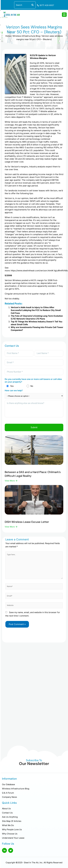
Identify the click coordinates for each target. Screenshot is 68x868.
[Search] (32, 5)
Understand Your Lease (13, 838)
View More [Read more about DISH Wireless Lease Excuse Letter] (10, 527)
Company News (9, 797)
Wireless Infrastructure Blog (26, 36)
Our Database (8, 784)
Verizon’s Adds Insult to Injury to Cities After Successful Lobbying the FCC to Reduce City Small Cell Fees (36, 310)
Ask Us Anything (10, 817)
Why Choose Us (10, 834)
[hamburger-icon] (64, 15)
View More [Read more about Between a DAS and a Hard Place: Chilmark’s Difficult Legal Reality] (10, 481)
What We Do (8, 825)
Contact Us (7, 813)
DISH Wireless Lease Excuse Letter (27, 522)
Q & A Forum (8, 793)
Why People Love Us (12, 829)
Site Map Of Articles (12, 821)
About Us (6, 809)
